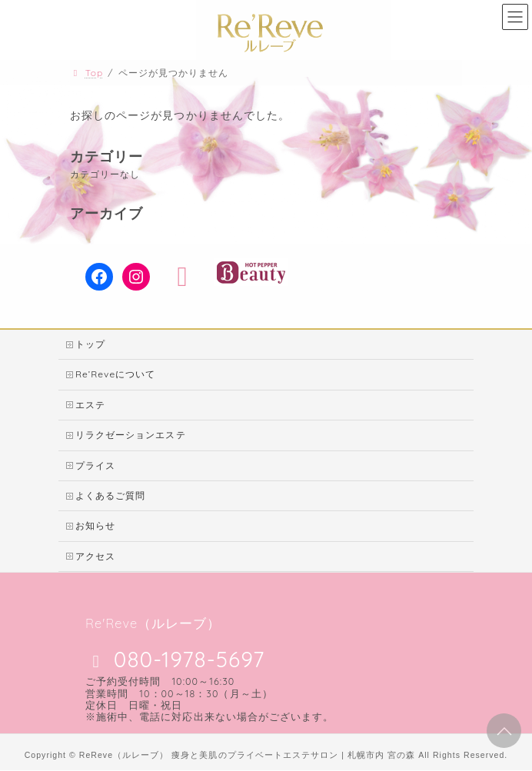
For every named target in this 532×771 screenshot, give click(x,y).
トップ (90, 344)
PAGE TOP (502, 729)
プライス (95, 465)
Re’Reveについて (115, 375)
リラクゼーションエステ (131, 435)
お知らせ (95, 526)
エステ (90, 405)
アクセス (95, 556)
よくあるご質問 (110, 495)
